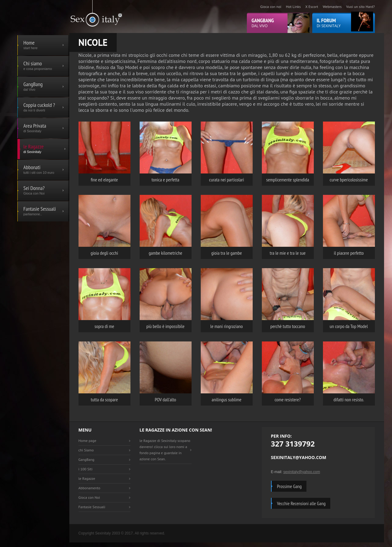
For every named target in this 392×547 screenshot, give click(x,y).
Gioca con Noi (89, 497)
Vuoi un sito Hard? (360, 7)
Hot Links (293, 7)
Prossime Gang (289, 486)
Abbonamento (90, 488)
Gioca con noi (271, 7)
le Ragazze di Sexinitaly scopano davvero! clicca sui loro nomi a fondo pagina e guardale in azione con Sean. (165, 450)
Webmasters (332, 7)
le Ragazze (87, 478)
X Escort (312, 7)
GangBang (86, 459)
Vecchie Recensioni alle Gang (301, 503)
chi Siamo (86, 450)
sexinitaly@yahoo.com (302, 472)
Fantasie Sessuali (92, 507)
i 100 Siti (86, 469)
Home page (88, 441)
